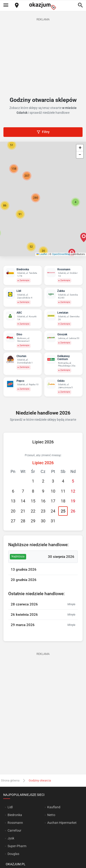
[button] (75, 202)
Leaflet (42, 254)
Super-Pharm (17, 846)
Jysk (11, 838)
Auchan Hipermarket (62, 823)
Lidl (10, 807)
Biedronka (15, 815)
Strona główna (10, 780)
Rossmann (15, 823)
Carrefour (14, 830)
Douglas (13, 854)
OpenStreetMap (61, 254)
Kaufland (54, 807)
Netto (51, 815)
